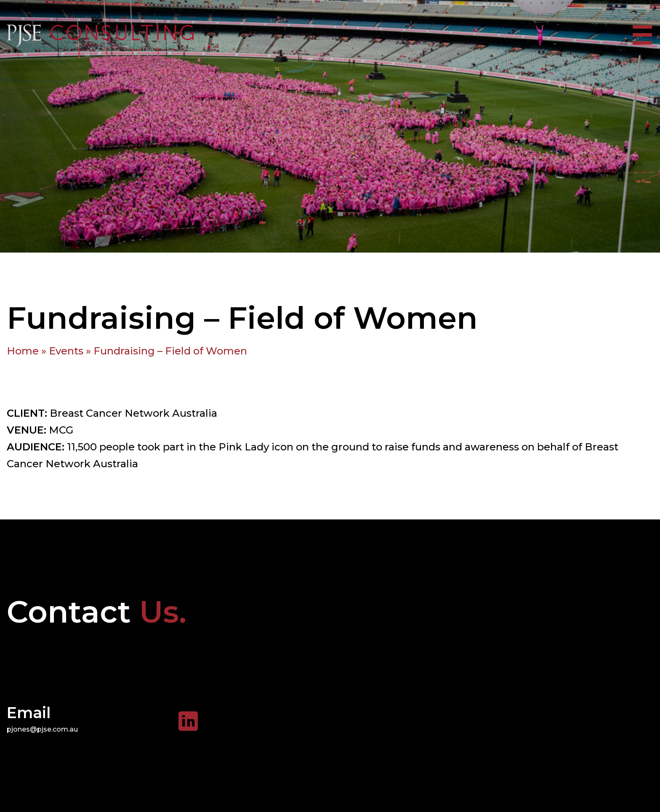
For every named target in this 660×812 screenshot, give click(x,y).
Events (66, 351)
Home (23, 351)
